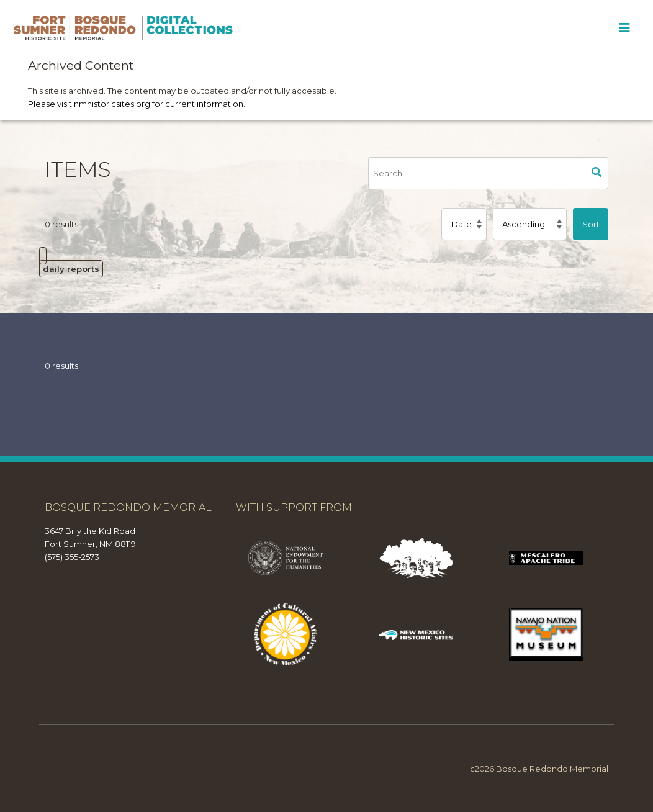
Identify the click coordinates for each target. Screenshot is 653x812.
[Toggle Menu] (624, 28)
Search (597, 173)
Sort (591, 224)
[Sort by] (464, 224)
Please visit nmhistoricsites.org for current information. (137, 104)
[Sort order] (530, 224)
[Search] (477, 173)
